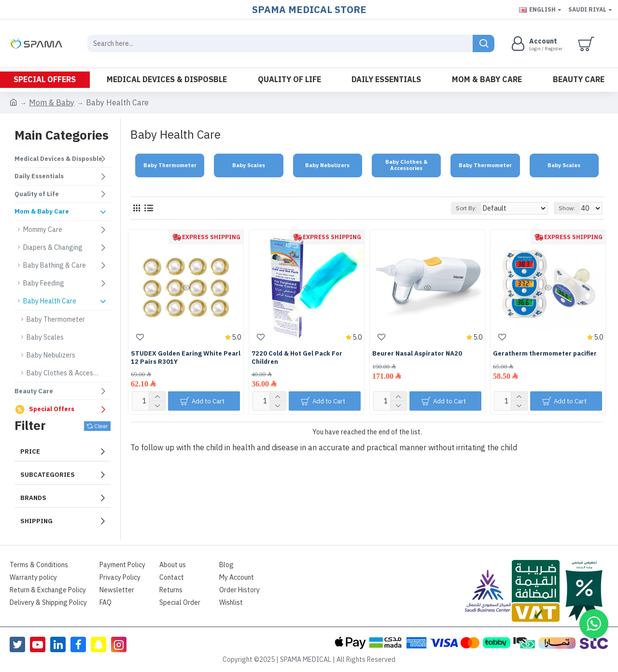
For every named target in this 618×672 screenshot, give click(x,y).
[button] (594, 624)
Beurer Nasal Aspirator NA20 (417, 354)
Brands (33, 498)
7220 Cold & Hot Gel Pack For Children (297, 358)
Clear (101, 426)
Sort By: (479, 208)
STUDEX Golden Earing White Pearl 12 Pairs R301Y (186, 358)
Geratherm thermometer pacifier (545, 354)
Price (30, 451)
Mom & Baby (52, 103)
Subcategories (48, 475)
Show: (570, 208)
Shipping (36, 521)
